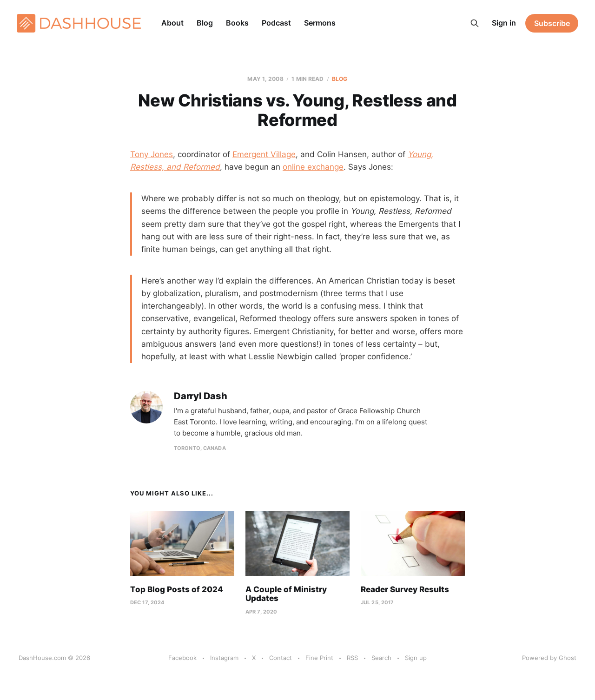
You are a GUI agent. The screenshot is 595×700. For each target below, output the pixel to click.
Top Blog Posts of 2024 (177, 589)
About (172, 23)
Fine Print (319, 658)
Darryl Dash (201, 396)
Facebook (182, 658)
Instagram (224, 658)
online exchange (313, 167)
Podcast (276, 23)
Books (237, 23)
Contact (281, 658)
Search (381, 658)
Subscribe (552, 23)
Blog (205, 23)
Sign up (416, 658)
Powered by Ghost (549, 658)
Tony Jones (152, 154)
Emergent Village (264, 154)
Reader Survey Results (405, 589)
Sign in (504, 23)
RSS (352, 658)
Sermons (320, 23)
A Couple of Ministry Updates (286, 594)
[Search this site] (475, 23)
